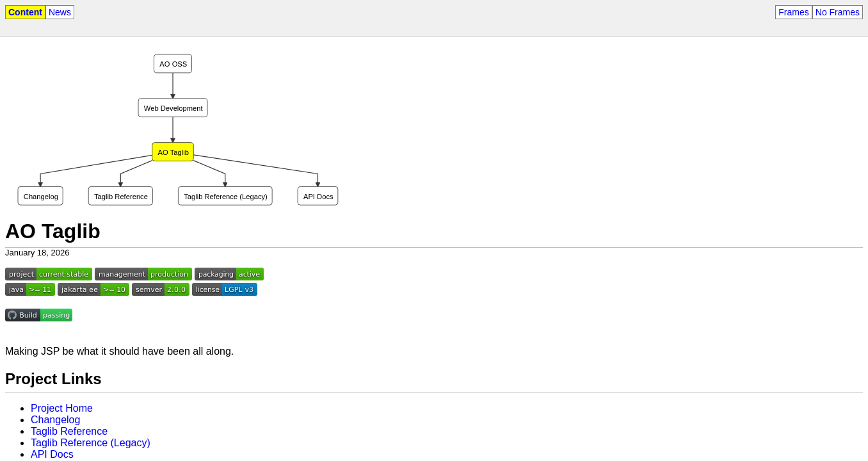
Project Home (62, 408)
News (60, 12)
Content (25, 12)
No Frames (838, 12)
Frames (793, 12)
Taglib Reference (69, 431)
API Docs (52, 454)
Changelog (55, 420)
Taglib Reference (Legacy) (91, 443)
